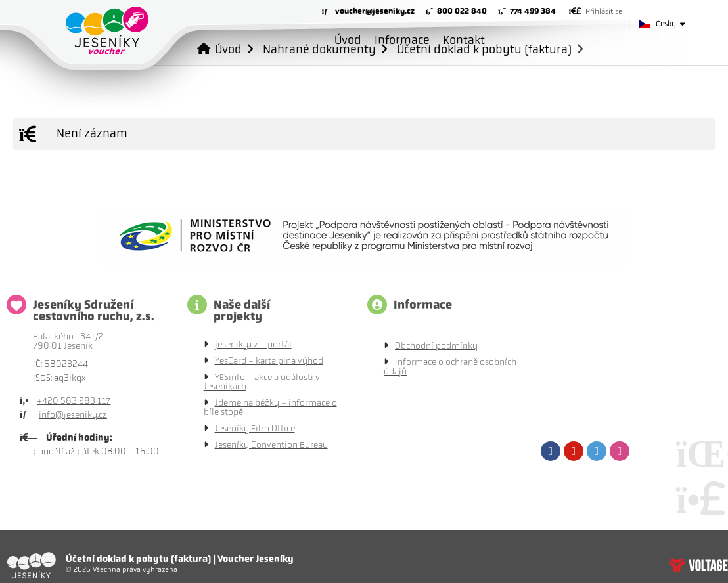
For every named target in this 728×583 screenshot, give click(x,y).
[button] (596, 11)
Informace (402, 40)
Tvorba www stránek (698, 565)
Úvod (107, 30)
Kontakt (464, 40)
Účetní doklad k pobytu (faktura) (484, 49)
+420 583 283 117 (74, 401)
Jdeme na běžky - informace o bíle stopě (270, 407)
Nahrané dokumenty (319, 49)
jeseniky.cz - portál (253, 344)
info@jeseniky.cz (73, 415)
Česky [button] (666, 24)
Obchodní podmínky (436, 346)
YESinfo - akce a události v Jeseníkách (262, 382)
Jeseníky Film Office (255, 428)
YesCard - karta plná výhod (269, 361)
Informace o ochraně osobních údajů (450, 367)
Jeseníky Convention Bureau (271, 445)
